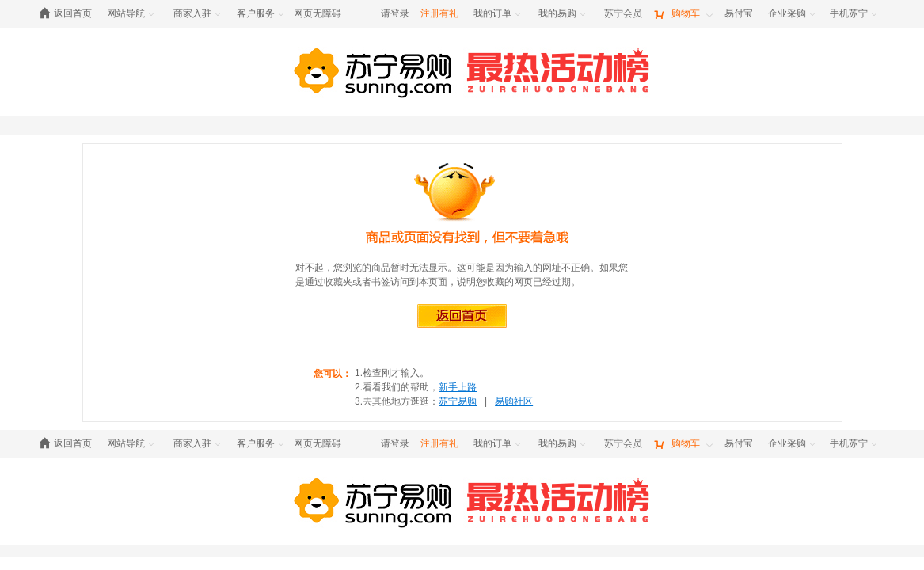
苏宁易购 (458, 401)
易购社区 (514, 401)
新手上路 (458, 387)
